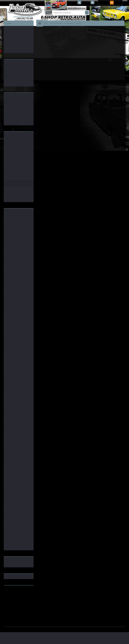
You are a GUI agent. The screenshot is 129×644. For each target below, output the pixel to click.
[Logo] (18, 13)
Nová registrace (101, 3)
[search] (87, 13)
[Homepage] (41, 23)
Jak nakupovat (69, 23)
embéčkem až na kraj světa (14, 595)
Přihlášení (86, 3)
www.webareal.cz (26, 628)
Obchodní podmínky (56, 23)
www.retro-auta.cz (11, 590)
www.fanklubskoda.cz (12, 592)
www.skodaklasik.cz (11, 594)
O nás (46, 23)
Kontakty (79, 23)
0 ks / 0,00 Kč (119, 2)
